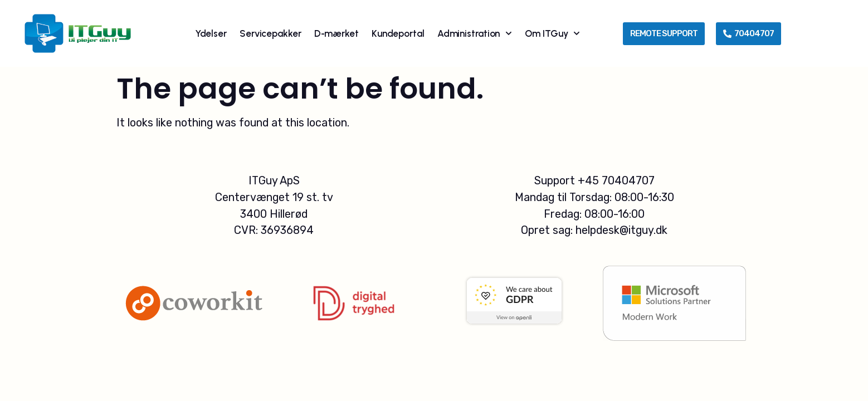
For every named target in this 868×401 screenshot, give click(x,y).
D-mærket (337, 33)
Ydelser (211, 33)
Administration (475, 33)
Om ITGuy (552, 33)
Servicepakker (270, 33)
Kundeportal (398, 33)
